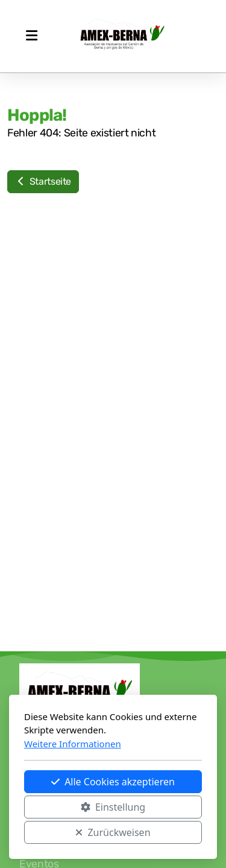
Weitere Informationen (73, 744)
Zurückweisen (113, 832)
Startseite (43, 181)
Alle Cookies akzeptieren (113, 782)
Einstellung (113, 807)
